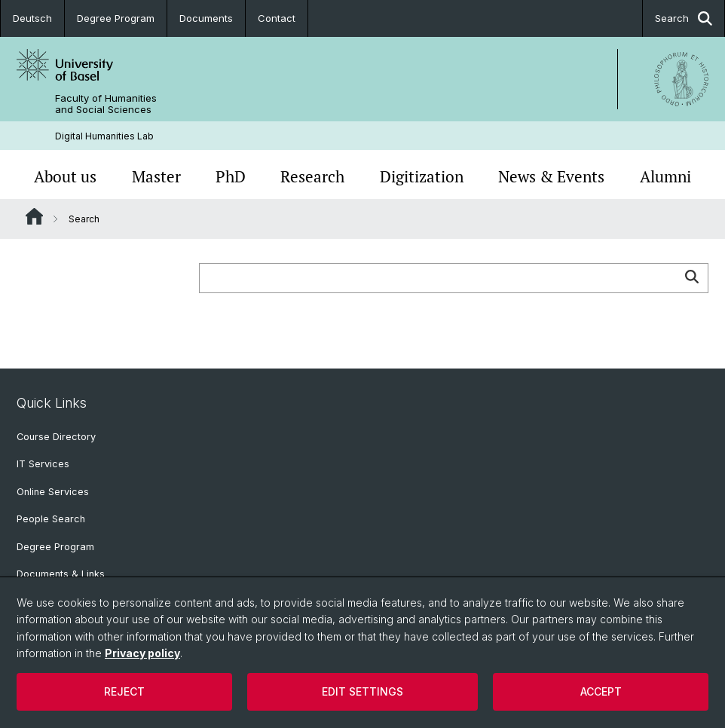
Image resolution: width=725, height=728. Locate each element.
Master (156, 176)
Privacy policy (142, 653)
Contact (277, 18)
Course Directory (56, 437)
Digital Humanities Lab (104, 136)
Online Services (53, 492)
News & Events (551, 176)
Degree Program (116, 18)
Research (312, 176)
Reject (124, 691)
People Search (51, 519)
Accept (601, 691)
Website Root (34, 216)
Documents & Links (61, 574)
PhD (231, 176)
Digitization (422, 176)
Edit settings (362, 691)
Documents (206, 18)
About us (65, 176)
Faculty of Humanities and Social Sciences (106, 104)
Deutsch (32, 18)
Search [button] (684, 18)
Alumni (665, 176)
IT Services (43, 464)
